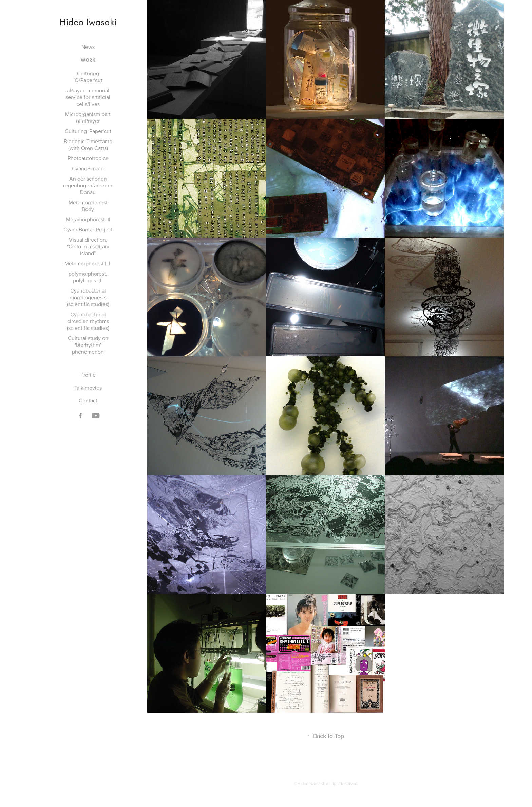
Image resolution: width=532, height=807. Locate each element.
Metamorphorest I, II (88, 263)
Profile (88, 375)
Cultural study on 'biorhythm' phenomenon (88, 345)
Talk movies (88, 388)
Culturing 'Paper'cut (88, 131)
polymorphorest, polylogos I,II (88, 277)
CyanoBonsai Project (88, 229)
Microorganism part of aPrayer (88, 117)
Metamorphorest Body (88, 206)
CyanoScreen (88, 168)
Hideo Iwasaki (88, 22)
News (88, 47)
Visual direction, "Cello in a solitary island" (88, 246)
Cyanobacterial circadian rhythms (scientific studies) (88, 321)
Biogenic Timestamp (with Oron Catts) (88, 145)
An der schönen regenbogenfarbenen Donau (88, 185)
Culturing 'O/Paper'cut (88, 77)
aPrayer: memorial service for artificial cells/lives (88, 97)
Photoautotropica (88, 158)
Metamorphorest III (88, 219)
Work (88, 60)
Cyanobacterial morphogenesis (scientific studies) (88, 297)
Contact (88, 400)
